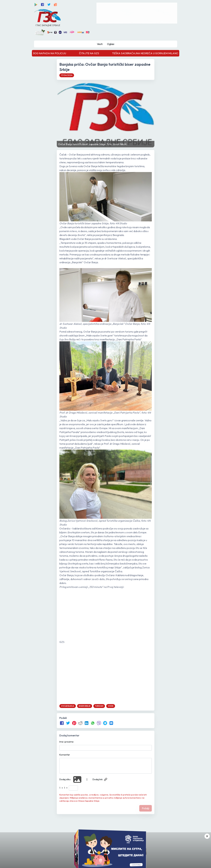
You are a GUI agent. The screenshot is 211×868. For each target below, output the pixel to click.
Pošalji (146, 808)
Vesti (100, 44)
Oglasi (111, 44)
